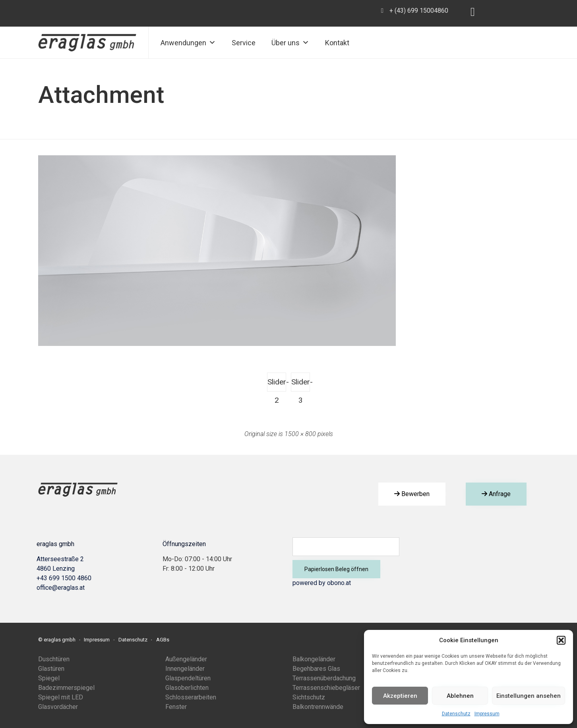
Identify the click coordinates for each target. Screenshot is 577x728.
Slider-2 (277, 384)
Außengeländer (186, 659)
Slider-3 (301, 384)
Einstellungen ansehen (529, 696)
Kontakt (337, 43)
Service (244, 43)
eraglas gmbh (60, 640)
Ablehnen (460, 696)
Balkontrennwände (318, 707)
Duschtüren (54, 659)
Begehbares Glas (316, 669)
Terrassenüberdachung (324, 678)
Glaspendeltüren (188, 678)
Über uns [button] (290, 43)
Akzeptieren (400, 696)
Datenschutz (456, 714)
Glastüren (51, 669)
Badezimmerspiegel (66, 688)
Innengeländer (185, 669)
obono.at (339, 583)
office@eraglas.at (61, 588)
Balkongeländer (314, 659)
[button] (561, 640)
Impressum (487, 714)
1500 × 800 (300, 434)
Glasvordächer (58, 707)
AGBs (163, 640)
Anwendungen (188, 43)
